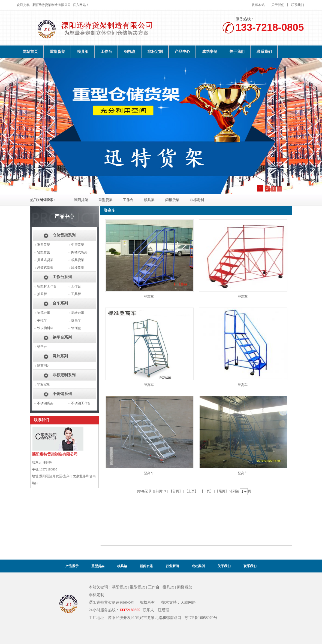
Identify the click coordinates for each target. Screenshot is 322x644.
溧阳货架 (81, 200)
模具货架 (78, 260)
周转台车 (78, 313)
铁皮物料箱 (45, 328)
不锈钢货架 (45, 403)
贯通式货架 (45, 260)
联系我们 (297, 5)
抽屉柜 (42, 294)
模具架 (83, 52)
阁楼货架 (172, 200)
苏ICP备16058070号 (201, 618)
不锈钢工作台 (81, 403)
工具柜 (76, 294)
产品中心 (182, 52)
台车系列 (60, 303)
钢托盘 (130, 52)
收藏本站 (258, 5)
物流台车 (44, 313)
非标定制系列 (64, 375)
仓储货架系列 (64, 235)
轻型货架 (44, 252)
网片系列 (60, 356)
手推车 (42, 320)
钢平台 (42, 347)
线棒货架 (78, 268)
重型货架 (58, 52)
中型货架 (78, 245)
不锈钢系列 (62, 394)
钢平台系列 (62, 337)
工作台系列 (62, 277)
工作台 (106, 52)
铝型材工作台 (47, 286)
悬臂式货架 (45, 268)
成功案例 (210, 52)
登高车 (149, 297)
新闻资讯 (146, 566)
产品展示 (72, 566)
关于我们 (278, 5)
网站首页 (30, 52)
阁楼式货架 (79, 252)
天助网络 (188, 602)
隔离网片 (44, 366)
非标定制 (155, 52)
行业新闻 (172, 566)
